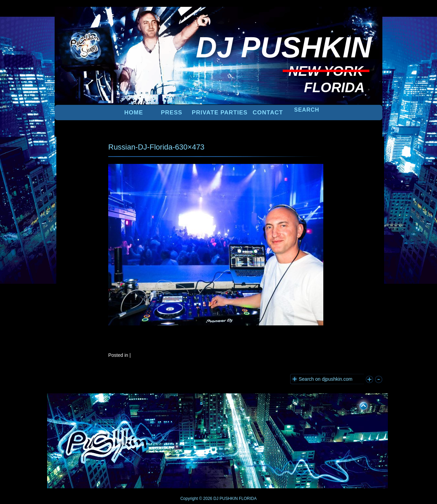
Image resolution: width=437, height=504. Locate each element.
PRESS (172, 113)
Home (134, 113)
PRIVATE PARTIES (220, 113)
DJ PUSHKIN (225, 499)
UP (359, 405)
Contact (268, 113)
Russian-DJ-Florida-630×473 (156, 147)
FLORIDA (248, 499)
